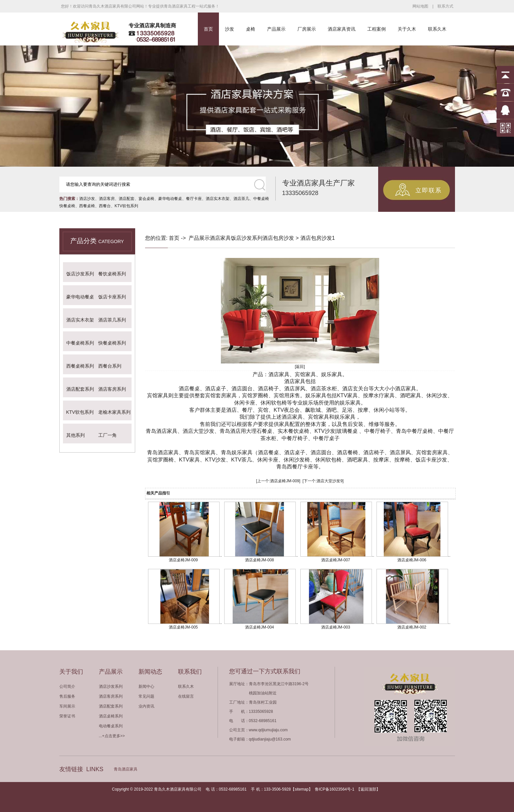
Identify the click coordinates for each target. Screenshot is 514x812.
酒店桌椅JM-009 (285, 481)
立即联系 (429, 190)
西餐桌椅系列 (80, 366)
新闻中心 (146, 686)
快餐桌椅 (67, 206)
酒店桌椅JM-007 (336, 560)
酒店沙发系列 (111, 686)
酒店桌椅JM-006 (412, 560)
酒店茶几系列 (112, 320)
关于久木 (407, 29)
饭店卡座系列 (112, 297)
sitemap (302, 789)
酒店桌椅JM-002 (412, 627)
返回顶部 (368, 789)
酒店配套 (127, 199)
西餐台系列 (110, 366)
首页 (208, 29)
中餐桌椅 (261, 199)
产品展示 (276, 29)
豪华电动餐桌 (170, 199)
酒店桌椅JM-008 (259, 560)
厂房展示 (307, 29)
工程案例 (377, 29)
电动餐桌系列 (111, 726)
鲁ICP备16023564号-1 (335, 789)
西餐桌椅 (87, 206)
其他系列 (76, 435)
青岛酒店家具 (126, 769)
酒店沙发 (87, 199)
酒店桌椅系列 (111, 716)
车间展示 (67, 706)
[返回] (300, 367)
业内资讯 (146, 706)
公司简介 (67, 686)
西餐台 (105, 206)
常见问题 (146, 696)
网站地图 (420, 6)
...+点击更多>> (112, 736)
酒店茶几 (241, 199)
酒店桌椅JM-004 (259, 627)
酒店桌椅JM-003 (336, 627)
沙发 (229, 29)
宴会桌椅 (146, 199)
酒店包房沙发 (278, 238)
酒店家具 (220, 238)
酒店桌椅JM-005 (183, 627)
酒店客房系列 (112, 389)
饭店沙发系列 (80, 274)
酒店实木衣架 (218, 199)
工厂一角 (107, 435)
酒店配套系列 (80, 389)
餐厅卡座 (194, 199)
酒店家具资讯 (342, 29)
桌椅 (251, 29)
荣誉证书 (67, 716)
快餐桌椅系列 (112, 343)
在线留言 (186, 696)
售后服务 (67, 696)
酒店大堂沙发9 (330, 481)
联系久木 (437, 29)
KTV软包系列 (126, 206)
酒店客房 (107, 199)
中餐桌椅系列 (80, 343)
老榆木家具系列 (114, 412)
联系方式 (445, 6)
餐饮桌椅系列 (112, 274)
